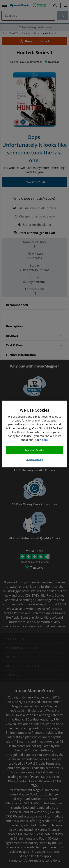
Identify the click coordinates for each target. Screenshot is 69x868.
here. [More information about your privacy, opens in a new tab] (45, 440)
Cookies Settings (34, 459)
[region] (34, 434)
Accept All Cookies (34, 450)
